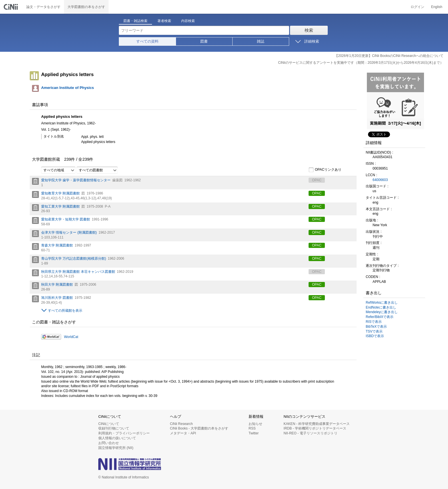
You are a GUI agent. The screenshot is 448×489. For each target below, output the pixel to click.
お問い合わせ (109, 443)
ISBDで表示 (375, 336)
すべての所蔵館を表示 (65, 311)
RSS (252, 428)
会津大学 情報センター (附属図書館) (69, 232)
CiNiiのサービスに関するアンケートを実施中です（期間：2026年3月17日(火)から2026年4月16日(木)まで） (361, 63)
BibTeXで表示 (376, 327)
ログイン (417, 7)
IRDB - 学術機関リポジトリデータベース (315, 428)
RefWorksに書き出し (382, 303)
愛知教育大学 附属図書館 (60, 193)
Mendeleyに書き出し (382, 312)
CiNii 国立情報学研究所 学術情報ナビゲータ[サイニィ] (11, 7)
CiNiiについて (109, 424)
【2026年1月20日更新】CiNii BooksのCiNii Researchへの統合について (389, 56)
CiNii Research (181, 424)
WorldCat (71, 337)
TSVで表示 (374, 331)
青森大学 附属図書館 (57, 245)
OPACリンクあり (325, 170)
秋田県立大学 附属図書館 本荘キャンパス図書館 (78, 272)
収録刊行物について (114, 428)
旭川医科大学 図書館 (57, 298)
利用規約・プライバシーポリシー (124, 433)
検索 (309, 30)
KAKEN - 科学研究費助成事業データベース (317, 424)
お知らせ (255, 424)
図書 (204, 41)
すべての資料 (147, 41)
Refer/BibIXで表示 (380, 317)
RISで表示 (374, 322)
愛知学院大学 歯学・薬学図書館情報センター (76, 180)
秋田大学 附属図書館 (57, 285)
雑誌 (261, 41)
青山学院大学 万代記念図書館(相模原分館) (74, 259)
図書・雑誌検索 (135, 21)
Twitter (254, 433)
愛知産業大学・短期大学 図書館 (66, 219)
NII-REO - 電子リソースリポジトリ (311, 433)
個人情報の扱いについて (117, 438)
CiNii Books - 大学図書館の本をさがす (199, 428)
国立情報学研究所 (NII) (116, 448)
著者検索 (164, 21)
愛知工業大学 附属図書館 (60, 206)
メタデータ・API (183, 433)
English (437, 7)
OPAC (317, 193)
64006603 (380, 180)
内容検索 (188, 21)
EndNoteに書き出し (381, 307)
